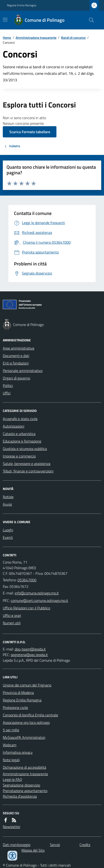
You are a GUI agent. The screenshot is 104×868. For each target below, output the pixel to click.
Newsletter (12, 827)
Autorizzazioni (14, 426)
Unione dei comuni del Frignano (27, 685)
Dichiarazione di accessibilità (24, 767)
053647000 (27, 580)
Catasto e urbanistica (19, 434)
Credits (85, 845)
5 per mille (11, 730)
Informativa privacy (18, 752)
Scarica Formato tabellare (30, 132)
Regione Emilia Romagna (22, 5)
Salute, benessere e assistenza (27, 464)
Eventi (8, 537)
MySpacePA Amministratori (24, 737)
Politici (8, 386)
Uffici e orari (12, 615)
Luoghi (8, 530)
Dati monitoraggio (17, 845)
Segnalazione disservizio (21, 785)
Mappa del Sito (33, 850)
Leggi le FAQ (12, 779)
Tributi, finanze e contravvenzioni (28, 471)
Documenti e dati (16, 356)
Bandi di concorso (73, 38)
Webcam (10, 745)
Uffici (7, 393)
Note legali (11, 760)
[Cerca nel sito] (90, 20)
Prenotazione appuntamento (25, 791)
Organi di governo (16, 378)
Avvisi (7, 504)
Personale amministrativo (23, 371)
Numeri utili (12, 623)
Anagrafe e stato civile (20, 419)
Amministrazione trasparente (36, 38)
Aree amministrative (19, 348)
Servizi (55, 845)
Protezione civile (15, 707)
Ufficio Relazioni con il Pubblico (26, 608)
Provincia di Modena (18, 693)
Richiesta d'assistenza (20, 796)
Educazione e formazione (22, 441)
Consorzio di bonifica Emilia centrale (30, 715)
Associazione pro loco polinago (26, 722)
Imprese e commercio (19, 456)
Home (7, 38)
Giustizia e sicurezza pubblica (25, 449)
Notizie (8, 497)
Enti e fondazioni (16, 363)
